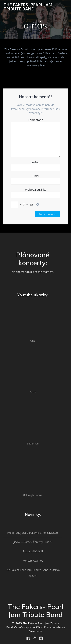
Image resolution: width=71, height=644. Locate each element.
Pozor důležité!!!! (33, 551)
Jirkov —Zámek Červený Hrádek (33, 542)
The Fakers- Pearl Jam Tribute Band (28, 7)
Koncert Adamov (33, 561)
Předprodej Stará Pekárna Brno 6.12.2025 (33, 533)
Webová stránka (36, 189)
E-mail (36, 176)
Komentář (35, 120)
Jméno (35, 162)
